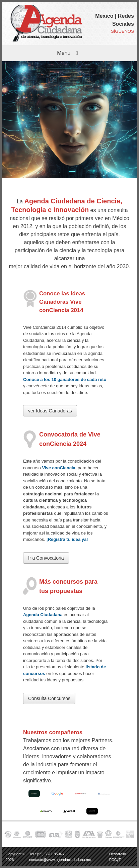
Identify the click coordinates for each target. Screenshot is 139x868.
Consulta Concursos (49, 698)
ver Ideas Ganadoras (50, 411)
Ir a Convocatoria (46, 558)
